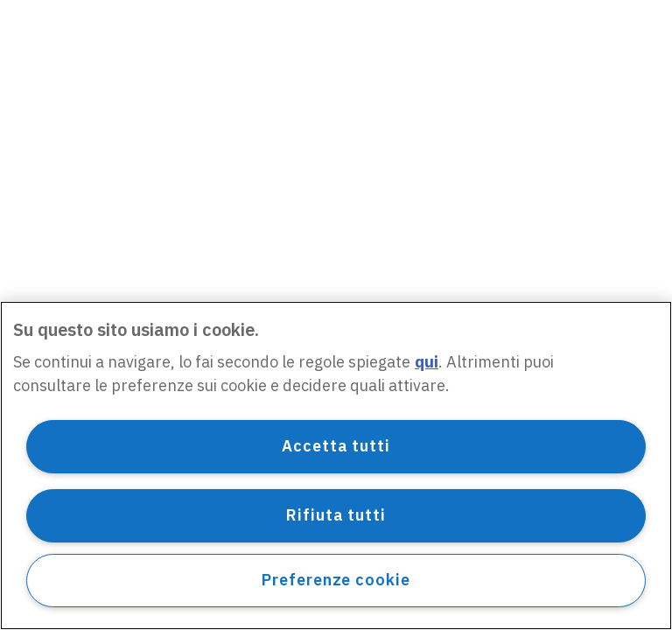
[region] (336, 465)
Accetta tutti (336, 446)
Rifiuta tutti (336, 515)
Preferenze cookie (336, 580)
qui (427, 362)
